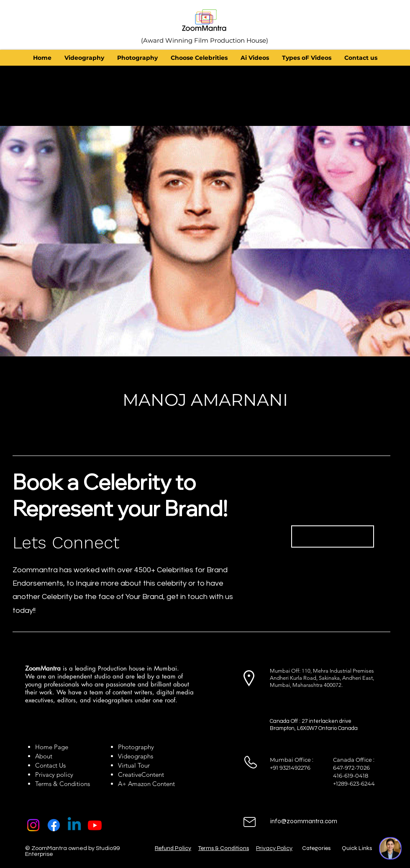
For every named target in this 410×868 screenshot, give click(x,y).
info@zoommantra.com (304, 821)
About (45, 756)
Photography (136, 747)
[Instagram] (33, 825)
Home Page (52, 747)
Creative (130, 775)
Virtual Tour (134, 765)
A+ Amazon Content (146, 784)
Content (153, 775)
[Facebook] (54, 825)
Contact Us (50, 765)
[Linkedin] (74, 825)
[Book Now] (333, 536)
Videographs (136, 756)
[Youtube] (95, 825)
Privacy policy (54, 775)
